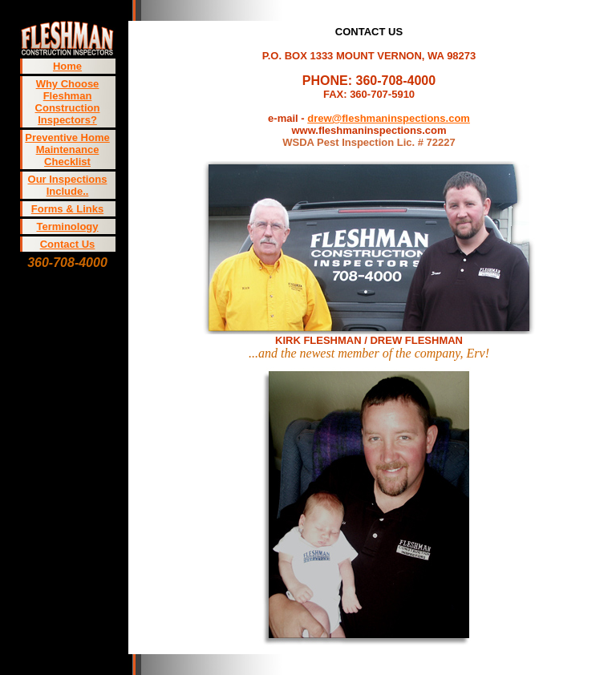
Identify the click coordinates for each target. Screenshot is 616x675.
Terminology (67, 226)
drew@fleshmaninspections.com (389, 118)
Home (67, 66)
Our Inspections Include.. (68, 185)
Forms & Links (67, 209)
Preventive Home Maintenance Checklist (67, 150)
